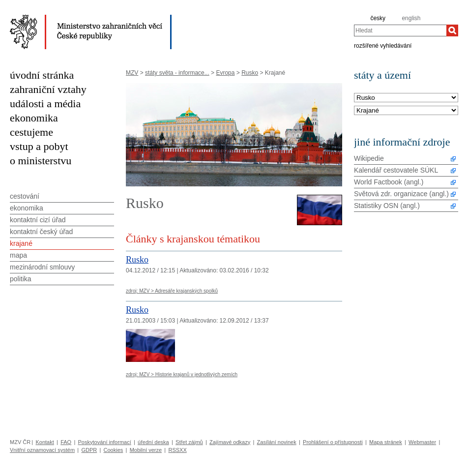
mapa (18, 255)
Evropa (225, 73)
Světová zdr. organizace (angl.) (401, 194)
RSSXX (177, 450)
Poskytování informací (105, 442)
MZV (132, 73)
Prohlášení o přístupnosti (333, 442)
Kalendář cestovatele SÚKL (396, 170)
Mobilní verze (146, 450)
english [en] (411, 18)
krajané (21, 243)
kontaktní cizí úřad (38, 220)
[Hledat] (452, 30)
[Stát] (406, 98)
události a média (45, 104)
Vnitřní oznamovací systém (42, 450)
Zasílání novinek (277, 442)
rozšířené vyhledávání (383, 45)
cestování (25, 196)
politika (21, 279)
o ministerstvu (41, 161)
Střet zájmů (189, 442)
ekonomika (34, 118)
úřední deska (153, 442)
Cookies (114, 450)
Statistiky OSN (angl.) (387, 206)
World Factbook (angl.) (389, 182)
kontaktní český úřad (41, 232)
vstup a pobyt (39, 146)
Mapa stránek (386, 442)
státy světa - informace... (177, 73)
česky (378, 18)
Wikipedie (369, 158)
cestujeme (31, 132)
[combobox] (400, 30)
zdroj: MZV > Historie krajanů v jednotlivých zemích (182, 374)
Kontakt (44, 442)
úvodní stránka (42, 75)
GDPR (89, 450)
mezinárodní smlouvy (42, 267)
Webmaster (422, 442)
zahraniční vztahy (48, 89)
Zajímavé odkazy (230, 442)
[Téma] (406, 111)
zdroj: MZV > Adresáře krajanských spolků (172, 291)
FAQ (66, 442)
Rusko (250, 73)
